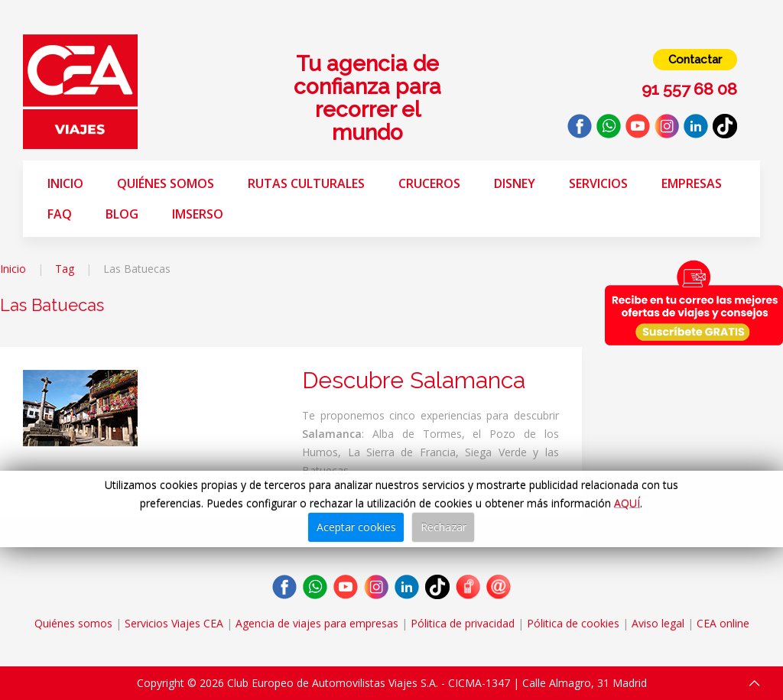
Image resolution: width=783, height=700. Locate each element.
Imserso (198, 214)
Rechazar (443, 527)
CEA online (723, 623)
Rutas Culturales (306, 183)
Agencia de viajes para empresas (317, 623)
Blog (122, 214)
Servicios (598, 183)
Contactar (695, 60)
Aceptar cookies (356, 527)
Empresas (692, 183)
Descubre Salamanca (414, 380)
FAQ (60, 214)
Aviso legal (658, 623)
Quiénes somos (166, 183)
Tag (65, 269)
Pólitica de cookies (573, 623)
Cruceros (429, 183)
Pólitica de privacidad (463, 623)
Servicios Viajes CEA (174, 623)
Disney (515, 183)
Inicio (65, 183)
